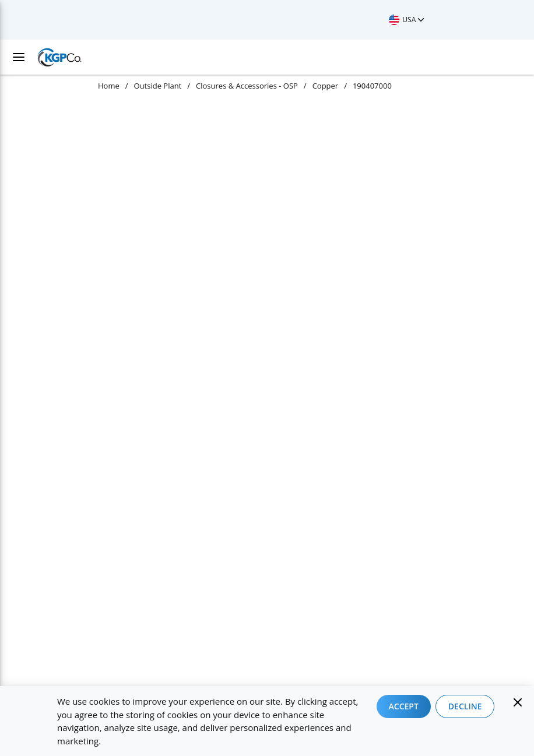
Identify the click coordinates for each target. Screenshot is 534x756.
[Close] (518, 702)
